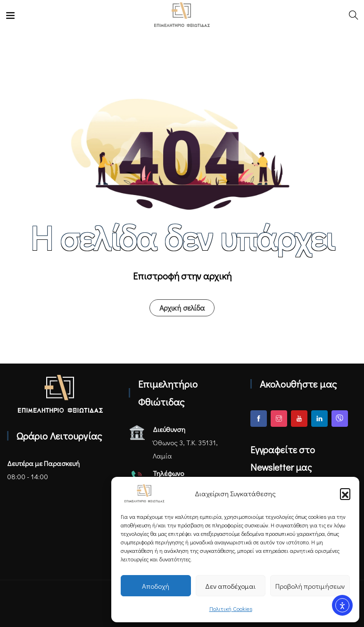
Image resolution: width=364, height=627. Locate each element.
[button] (345, 493)
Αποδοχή (156, 586)
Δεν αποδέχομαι (230, 586)
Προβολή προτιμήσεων (310, 586)
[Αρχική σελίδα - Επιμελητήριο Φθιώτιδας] (60, 394)
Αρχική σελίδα (182, 308)
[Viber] (340, 419)
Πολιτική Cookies (231, 609)
